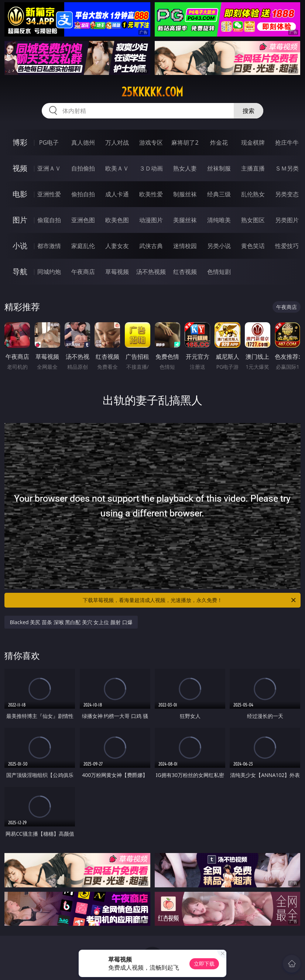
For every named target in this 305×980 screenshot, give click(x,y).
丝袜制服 (219, 168)
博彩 (20, 142)
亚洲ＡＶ (49, 168)
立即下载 (204, 964)
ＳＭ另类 (287, 168)
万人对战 (117, 142)
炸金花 (219, 142)
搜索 (249, 111)
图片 (20, 220)
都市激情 (49, 246)
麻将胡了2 (185, 142)
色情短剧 (219, 272)
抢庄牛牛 (287, 142)
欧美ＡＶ (117, 168)
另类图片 (287, 220)
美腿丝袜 (185, 220)
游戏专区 (151, 142)
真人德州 (83, 142)
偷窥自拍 (49, 220)
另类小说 (219, 246)
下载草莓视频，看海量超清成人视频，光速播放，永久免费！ (190, 600)
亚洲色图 (83, 220)
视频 (20, 168)
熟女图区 (253, 220)
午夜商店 (83, 272)
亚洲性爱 (49, 194)
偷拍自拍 (83, 194)
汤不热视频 (151, 272)
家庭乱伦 (83, 246)
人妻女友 (117, 246)
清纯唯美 (219, 220)
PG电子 (49, 142)
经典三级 (219, 194)
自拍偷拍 (83, 168)
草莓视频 (117, 272)
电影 (20, 194)
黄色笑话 (253, 246)
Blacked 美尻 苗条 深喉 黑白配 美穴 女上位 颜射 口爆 (71, 622)
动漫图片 (151, 220)
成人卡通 (117, 194)
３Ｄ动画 (151, 168)
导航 (20, 271)
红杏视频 (185, 272)
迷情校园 (185, 246)
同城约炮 (49, 272)
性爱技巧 (287, 246)
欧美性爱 (151, 194)
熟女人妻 (185, 168)
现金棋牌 (253, 142)
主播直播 (253, 168)
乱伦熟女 (253, 194)
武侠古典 (151, 246)
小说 (20, 246)
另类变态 (287, 194)
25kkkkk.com (152, 92)
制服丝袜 (185, 194)
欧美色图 (117, 220)
